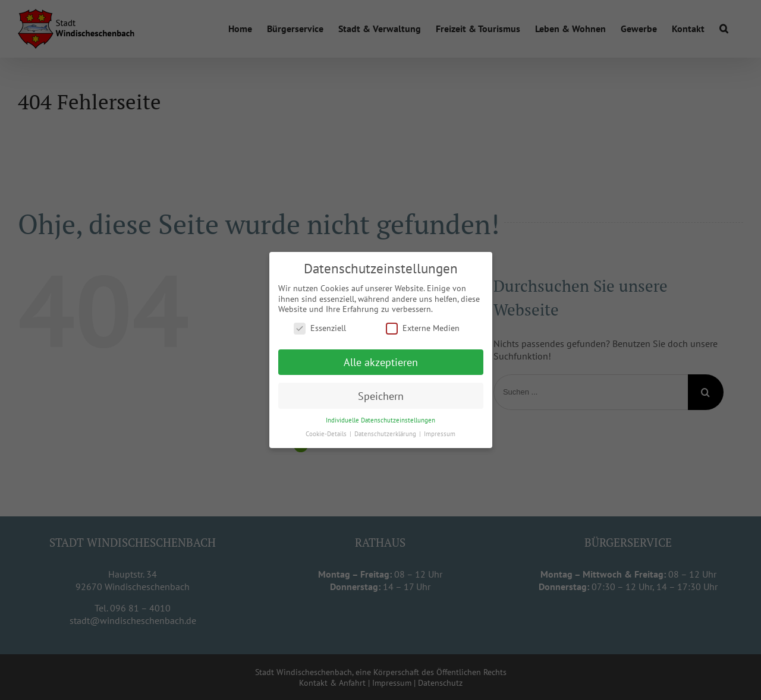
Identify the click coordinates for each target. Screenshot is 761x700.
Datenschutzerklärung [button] (386, 434)
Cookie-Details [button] (327, 434)
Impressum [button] (440, 434)
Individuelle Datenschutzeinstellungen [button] (380, 420)
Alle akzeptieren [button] (381, 362)
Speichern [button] (381, 395)
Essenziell (320, 328)
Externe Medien (423, 328)
